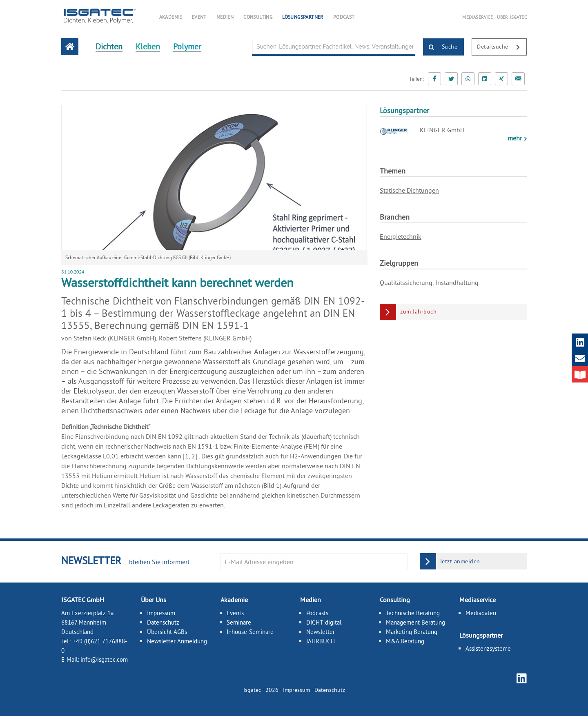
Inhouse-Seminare (250, 632)
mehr (516, 138)
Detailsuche (502, 47)
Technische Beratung (413, 613)
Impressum (161, 613)
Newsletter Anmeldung (177, 641)
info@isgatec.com (104, 659)
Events (235, 613)
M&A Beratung (405, 641)
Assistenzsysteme (488, 648)
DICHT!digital (324, 622)
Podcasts (317, 613)
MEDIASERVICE (478, 17)
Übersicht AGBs (167, 632)
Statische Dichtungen (409, 190)
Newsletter (321, 632)
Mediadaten (481, 613)
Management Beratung (415, 622)
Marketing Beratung (412, 632)
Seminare (239, 622)
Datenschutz (163, 622)
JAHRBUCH (321, 641)
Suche (440, 47)
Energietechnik (401, 236)
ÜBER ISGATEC (512, 17)
